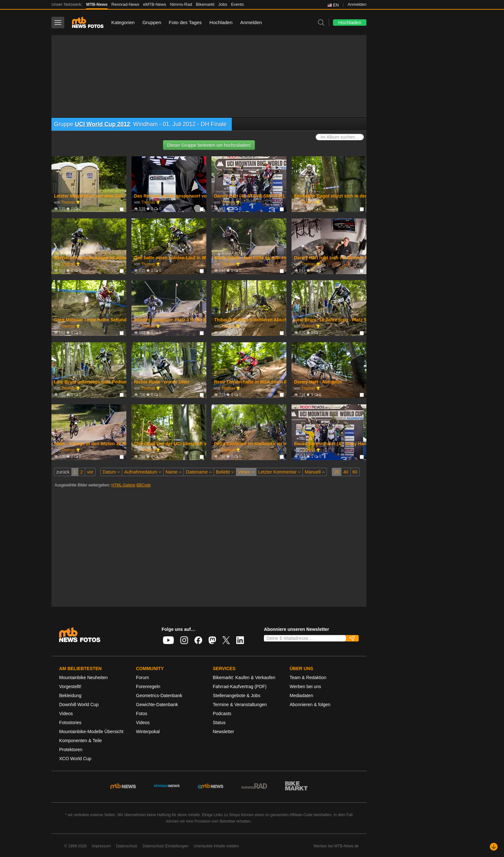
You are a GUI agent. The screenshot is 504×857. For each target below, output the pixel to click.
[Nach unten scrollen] (494, 847)
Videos (66, 714)
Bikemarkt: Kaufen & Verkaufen (244, 677)
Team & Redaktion (308, 677)
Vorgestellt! (70, 687)
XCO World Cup (75, 759)
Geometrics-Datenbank (159, 696)
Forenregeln (148, 687)
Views (246, 472)
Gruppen (152, 22)
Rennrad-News (126, 4)
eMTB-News (155, 4)
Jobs (223, 4)
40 (346, 472)
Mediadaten (301, 696)
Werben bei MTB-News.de (336, 846)
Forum (142, 677)
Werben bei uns (305, 687)
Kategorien (123, 22)
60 (355, 472)
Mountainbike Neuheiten (83, 677)
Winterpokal (148, 732)
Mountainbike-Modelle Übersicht (91, 732)
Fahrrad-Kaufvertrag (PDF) (240, 687)
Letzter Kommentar (280, 472)
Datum (111, 472)
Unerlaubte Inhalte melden (216, 846)
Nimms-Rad (181, 4)
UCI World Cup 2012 (103, 124)
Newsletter (223, 732)
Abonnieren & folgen (310, 705)
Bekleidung (70, 696)
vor (90, 472)
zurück (63, 472)
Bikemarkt (205, 4)
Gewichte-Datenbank (157, 705)
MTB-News (97, 4)
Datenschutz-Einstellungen (166, 846)
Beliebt (225, 472)
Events (238, 4)
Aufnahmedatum (143, 472)
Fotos (142, 714)
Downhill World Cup (79, 705)
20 (337, 472)
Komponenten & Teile (81, 741)
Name (174, 472)
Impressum (101, 846)
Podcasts (222, 714)
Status (219, 723)
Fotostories (70, 723)
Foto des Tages (185, 22)
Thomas (68, 202)
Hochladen (221, 22)
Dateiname (199, 472)
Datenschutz (127, 846)
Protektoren (71, 750)
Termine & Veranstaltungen (240, 705)
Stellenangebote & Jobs (237, 696)
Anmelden (357, 4)
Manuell (315, 472)
